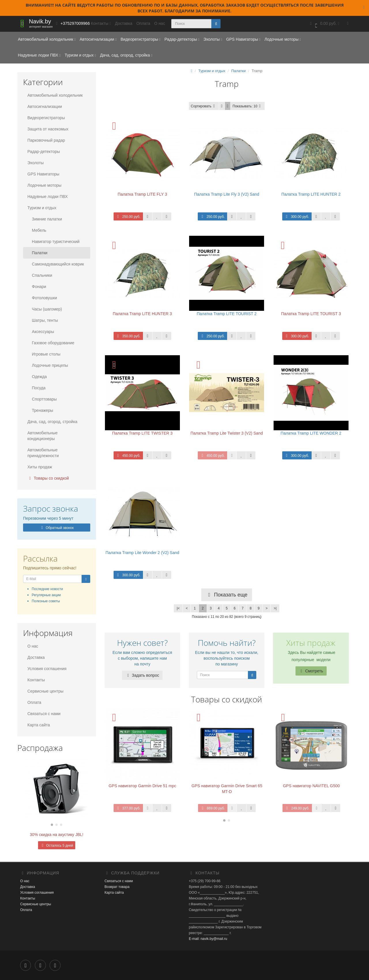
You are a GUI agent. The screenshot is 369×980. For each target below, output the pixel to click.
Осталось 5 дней (57, 846)
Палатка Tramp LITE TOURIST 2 (227, 314)
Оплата (143, 23)
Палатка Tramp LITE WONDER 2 (311, 433)
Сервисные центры (45, 691)
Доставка (124, 23)
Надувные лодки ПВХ (39, 55)
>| (275, 608)
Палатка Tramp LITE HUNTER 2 (311, 194)
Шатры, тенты (43, 320)
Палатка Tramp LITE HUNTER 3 (142, 314)
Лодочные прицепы (48, 365)
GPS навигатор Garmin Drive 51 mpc (142, 786)
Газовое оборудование (51, 343)
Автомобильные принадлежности (43, 453)
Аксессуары (41, 332)
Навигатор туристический (53, 242)
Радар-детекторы (182, 39)
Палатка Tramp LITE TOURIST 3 (311, 314)
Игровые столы (44, 354)
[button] (324, 24)
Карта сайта (39, 725)
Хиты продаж (40, 467)
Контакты (36, 680)
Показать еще (227, 595)
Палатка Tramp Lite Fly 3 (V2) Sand (227, 194)
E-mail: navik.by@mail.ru (208, 939)
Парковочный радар (46, 140)
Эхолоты (213, 39)
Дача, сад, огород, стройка (126, 55)
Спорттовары (42, 399)
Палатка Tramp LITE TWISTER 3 (142, 433)
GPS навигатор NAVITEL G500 (311, 786)
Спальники (40, 275)
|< (178, 608)
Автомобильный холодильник (47, 39)
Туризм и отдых (80, 55)
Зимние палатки (45, 219)
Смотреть (311, 671)
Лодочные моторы (283, 39)
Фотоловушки (42, 298)
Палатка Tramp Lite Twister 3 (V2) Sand (227, 433)
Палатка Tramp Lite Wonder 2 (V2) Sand (142, 553)
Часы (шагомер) (45, 309)
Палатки (37, 253)
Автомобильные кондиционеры (43, 436)
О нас (160, 23)
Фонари (37, 287)
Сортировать (204, 106)
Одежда (37, 377)
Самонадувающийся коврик (56, 264)
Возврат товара (117, 887)
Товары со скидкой (48, 478)
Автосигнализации (98, 39)
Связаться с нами (44, 714)
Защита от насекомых (48, 129)
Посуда (36, 388)
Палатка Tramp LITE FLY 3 (142, 194)
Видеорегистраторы (140, 39)
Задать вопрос (142, 675)
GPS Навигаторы (243, 39)
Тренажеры (40, 410)
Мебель (37, 230)
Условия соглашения (47, 669)
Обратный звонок (57, 528)
